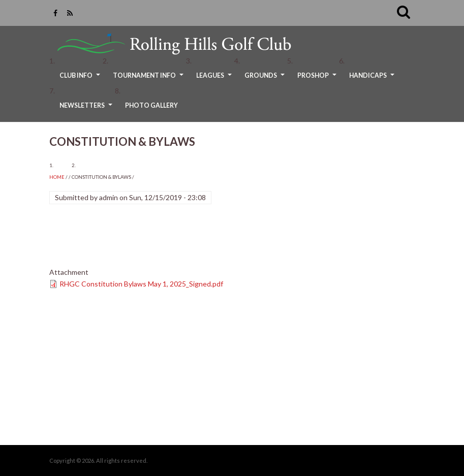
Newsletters (87, 109)
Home (57, 177)
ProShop (318, 79)
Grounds (266, 79)
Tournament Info (149, 79)
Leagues (215, 79)
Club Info (81, 79)
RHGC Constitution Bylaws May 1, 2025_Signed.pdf (141, 284)
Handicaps (373, 79)
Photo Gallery (151, 105)
